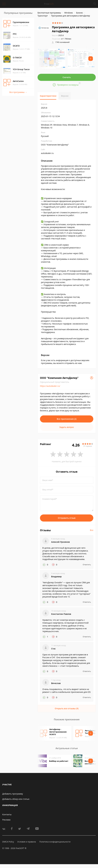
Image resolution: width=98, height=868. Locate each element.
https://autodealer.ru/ (50, 386)
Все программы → (18, 92)
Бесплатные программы (49, 13)
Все (92, 530)
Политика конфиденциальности (55, 842)
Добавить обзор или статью (16, 799)
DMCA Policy (8, 842)
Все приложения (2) (67, 419)
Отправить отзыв (67, 518)
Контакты (7, 814)
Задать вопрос (67, 427)
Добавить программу (13, 794)
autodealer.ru (47, 153)
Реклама (6, 820)
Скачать (67, 77)
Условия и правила (27, 842)
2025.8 (58, 35)
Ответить (87, 565)
